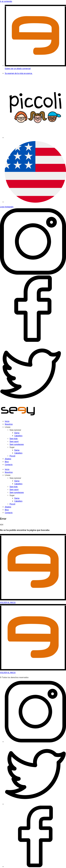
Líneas (8, 427)
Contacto (9, 465)
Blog (7, 462)
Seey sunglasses (17, 444)
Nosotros (9, 424)
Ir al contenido (6, 1)
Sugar (12, 447)
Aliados (8, 459)
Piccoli (12, 456)
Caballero (18, 436)
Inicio (7, 421)
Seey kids (14, 439)
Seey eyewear (15, 430)
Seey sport (14, 442)
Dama (17, 433)
